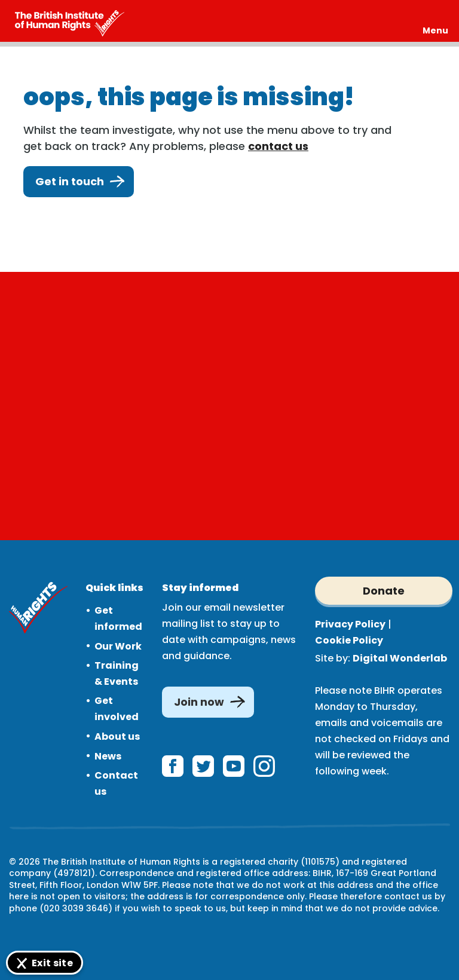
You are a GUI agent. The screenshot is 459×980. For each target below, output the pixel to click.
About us (117, 736)
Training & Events (117, 673)
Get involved (117, 709)
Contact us (116, 783)
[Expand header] (435, 21)
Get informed (118, 618)
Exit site (52, 963)
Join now (199, 702)
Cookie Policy (349, 640)
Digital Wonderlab (400, 658)
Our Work (118, 646)
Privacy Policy (350, 624)
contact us (278, 146)
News (108, 756)
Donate (384, 591)
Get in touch (79, 182)
